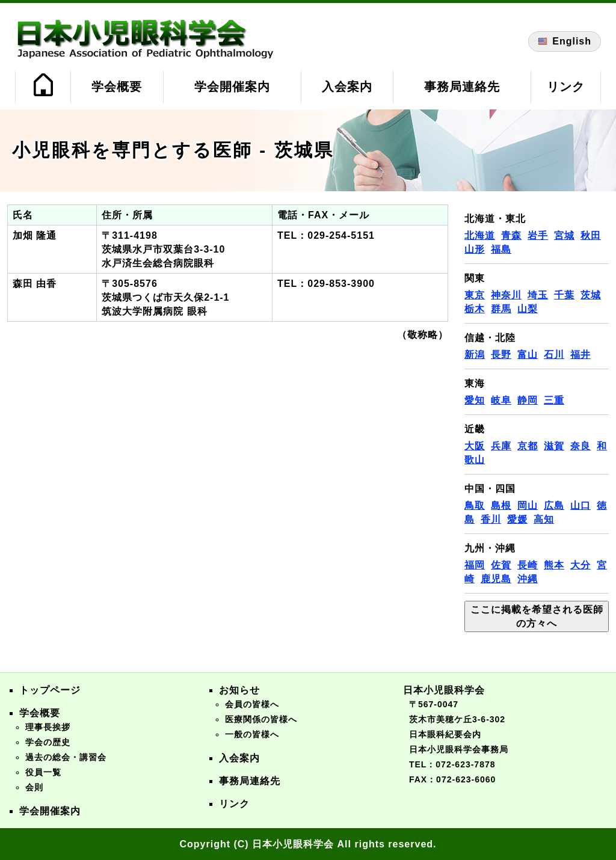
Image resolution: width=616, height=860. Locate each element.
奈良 (581, 446)
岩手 (538, 235)
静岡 (528, 400)
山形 (475, 249)
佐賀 (501, 565)
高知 (544, 519)
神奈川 (506, 295)
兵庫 (501, 446)
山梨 (528, 309)
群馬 (501, 309)
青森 (511, 235)
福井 (581, 355)
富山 (528, 355)
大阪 (475, 446)
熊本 (554, 565)
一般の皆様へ (252, 734)
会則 (34, 787)
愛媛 (517, 519)
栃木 (475, 309)
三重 (554, 400)
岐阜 (501, 400)
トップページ (50, 690)
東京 (475, 295)
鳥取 (475, 505)
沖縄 (528, 579)
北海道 (480, 235)
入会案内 (347, 87)
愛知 (475, 400)
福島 (501, 249)
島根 (501, 505)
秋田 (591, 235)
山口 (581, 505)
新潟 (475, 355)
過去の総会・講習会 (66, 757)
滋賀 (554, 446)
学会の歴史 (48, 742)
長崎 (528, 565)
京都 (528, 446)
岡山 (528, 505)
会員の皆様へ (252, 704)
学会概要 (117, 87)
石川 (554, 355)
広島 (554, 505)
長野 (501, 355)
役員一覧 (43, 772)
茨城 (591, 295)
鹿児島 (496, 579)
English (565, 41)
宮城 (564, 235)
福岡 (475, 565)
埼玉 (538, 295)
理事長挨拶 (48, 727)
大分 (581, 565)
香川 (491, 519)
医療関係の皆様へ (261, 719)
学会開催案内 (232, 87)
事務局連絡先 (462, 87)
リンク (566, 87)
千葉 (564, 295)
